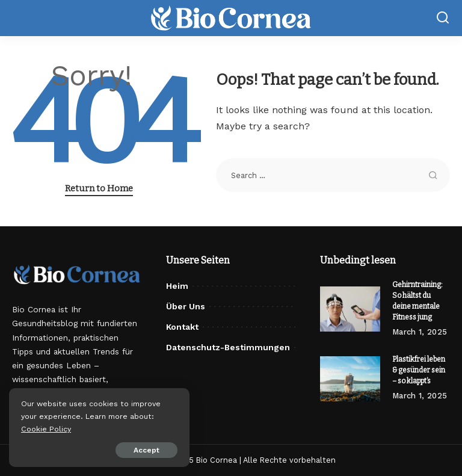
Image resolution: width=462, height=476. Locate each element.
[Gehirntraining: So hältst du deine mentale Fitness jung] (350, 309)
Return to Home (99, 188)
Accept (146, 450)
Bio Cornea (217, 460)
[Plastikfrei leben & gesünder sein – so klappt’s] (350, 379)
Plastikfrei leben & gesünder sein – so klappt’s (419, 370)
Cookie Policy (46, 429)
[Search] (443, 18)
